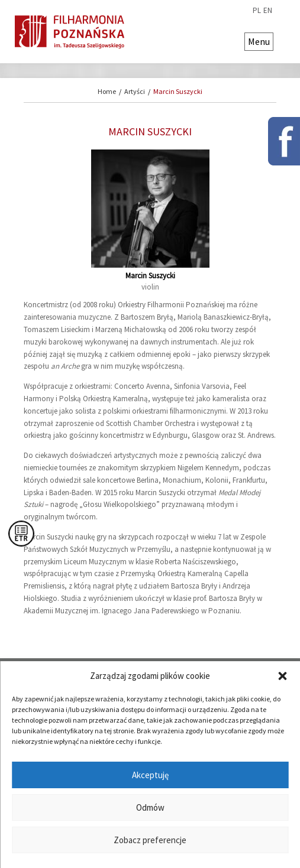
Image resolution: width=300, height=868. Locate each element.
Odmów (150, 807)
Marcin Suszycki (178, 91)
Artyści (135, 91)
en (268, 11)
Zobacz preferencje (150, 840)
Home (107, 91)
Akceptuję (150, 775)
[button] (282, 676)
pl (257, 11)
